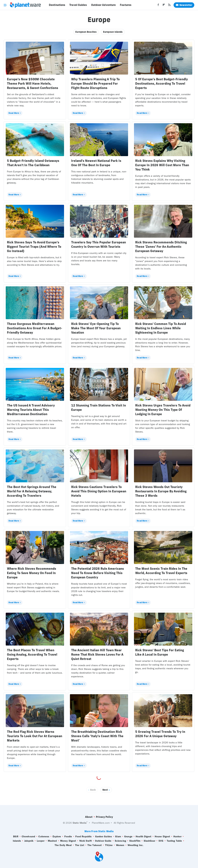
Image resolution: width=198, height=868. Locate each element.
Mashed (52, 841)
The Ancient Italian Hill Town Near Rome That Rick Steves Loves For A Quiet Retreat (97, 654)
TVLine (109, 845)
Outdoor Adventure (103, 5)
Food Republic (84, 837)
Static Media (80, 823)
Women (120, 845)
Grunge (128, 837)
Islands (17, 841)
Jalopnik (29, 841)
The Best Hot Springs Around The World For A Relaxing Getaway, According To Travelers (32, 491)
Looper (41, 841)
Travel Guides (78, 5)
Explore (57, 837)
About (89, 817)
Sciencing (120, 841)
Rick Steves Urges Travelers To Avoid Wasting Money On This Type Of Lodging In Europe (163, 410)
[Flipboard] (164, 6)
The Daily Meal (63, 845)
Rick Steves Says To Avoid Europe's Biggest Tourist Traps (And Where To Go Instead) (34, 247)
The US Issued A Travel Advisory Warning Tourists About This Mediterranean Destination (31, 410)
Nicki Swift (86, 841)
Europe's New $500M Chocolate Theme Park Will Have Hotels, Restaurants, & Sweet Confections (33, 83)
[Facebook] (158, 6)
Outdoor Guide (103, 841)
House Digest (162, 837)
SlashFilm (135, 841)
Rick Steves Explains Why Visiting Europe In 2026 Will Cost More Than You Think (162, 165)
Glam (118, 837)
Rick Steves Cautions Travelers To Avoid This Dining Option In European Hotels (99, 491)
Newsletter (184, 5)
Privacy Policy (104, 817)
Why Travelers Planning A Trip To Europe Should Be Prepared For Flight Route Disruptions (95, 83)
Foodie (68, 837)
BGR (16, 837)
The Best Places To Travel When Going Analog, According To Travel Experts (32, 654)
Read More (14, 113)
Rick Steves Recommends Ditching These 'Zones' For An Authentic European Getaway (161, 247)
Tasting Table (174, 841)
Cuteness (44, 837)
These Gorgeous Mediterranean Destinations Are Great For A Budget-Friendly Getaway (35, 328)
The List (80, 845)
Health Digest (143, 837)
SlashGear (150, 841)
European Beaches (86, 32)
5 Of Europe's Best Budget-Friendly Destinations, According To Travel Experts (161, 83)
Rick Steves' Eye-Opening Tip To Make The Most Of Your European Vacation (96, 328)
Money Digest (68, 841)
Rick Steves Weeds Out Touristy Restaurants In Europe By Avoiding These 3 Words (161, 491)
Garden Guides (103, 837)
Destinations (57, 5)
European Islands (113, 32)
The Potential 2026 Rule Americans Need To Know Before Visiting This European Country (98, 573)
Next (105, 790)
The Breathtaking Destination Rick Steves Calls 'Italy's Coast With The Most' (97, 736)
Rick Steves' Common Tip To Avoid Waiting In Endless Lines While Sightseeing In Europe (161, 328)
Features (126, 5)
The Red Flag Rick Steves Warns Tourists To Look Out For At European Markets (35, 736)
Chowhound (28, 837)
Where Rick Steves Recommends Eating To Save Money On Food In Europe (32, 573)
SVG (161, 841)
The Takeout (95, 845)
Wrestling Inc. (136, 845)
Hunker (178, 837)
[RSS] (169, 6)
